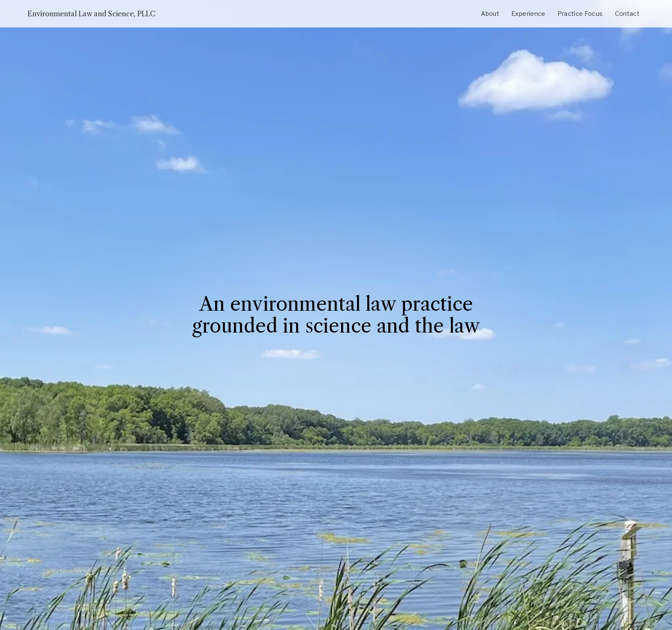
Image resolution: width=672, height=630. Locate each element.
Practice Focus (580, 13)
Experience (528, 13)
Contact (627, 13)
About (490, 13)
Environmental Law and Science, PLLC (91, 14)
